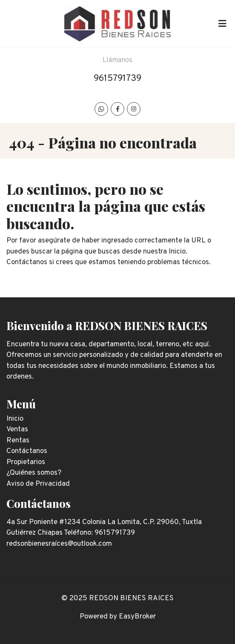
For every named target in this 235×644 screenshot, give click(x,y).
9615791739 (117, 78)
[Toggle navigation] (222, 24)
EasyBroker (137, 617)
